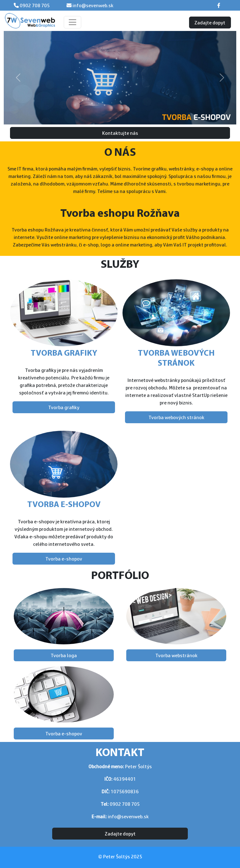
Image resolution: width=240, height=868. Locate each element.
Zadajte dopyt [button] (210, 23)
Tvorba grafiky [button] (64, 407)
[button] (18, 78)
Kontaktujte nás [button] (120, 133)
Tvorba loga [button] (64, 655)
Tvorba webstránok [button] (176, 655)
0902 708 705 (34, 5)
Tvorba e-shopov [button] (64, 559)
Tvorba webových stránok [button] (176, 417)
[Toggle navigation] (72, 22)
